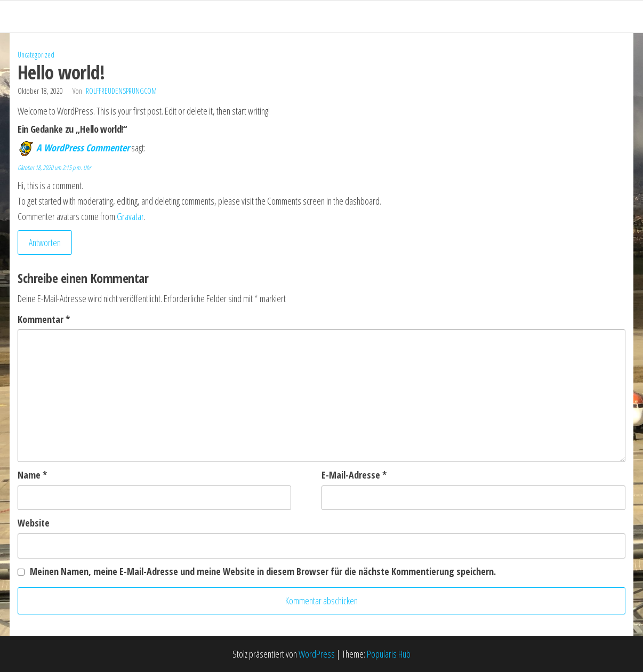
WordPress (317, 654)
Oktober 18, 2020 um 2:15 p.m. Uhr (54, 168)
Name (32, 475)
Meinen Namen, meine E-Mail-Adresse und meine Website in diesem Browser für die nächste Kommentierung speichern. (263, 571)
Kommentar (44, 319)
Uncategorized (36, 55)
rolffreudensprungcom (121, 91)
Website (34, 523)
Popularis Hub (389, 654)
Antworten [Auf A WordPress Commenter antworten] (45, 242)
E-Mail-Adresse (354, 475)
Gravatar (130, 216)
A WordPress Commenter (83, 148)
